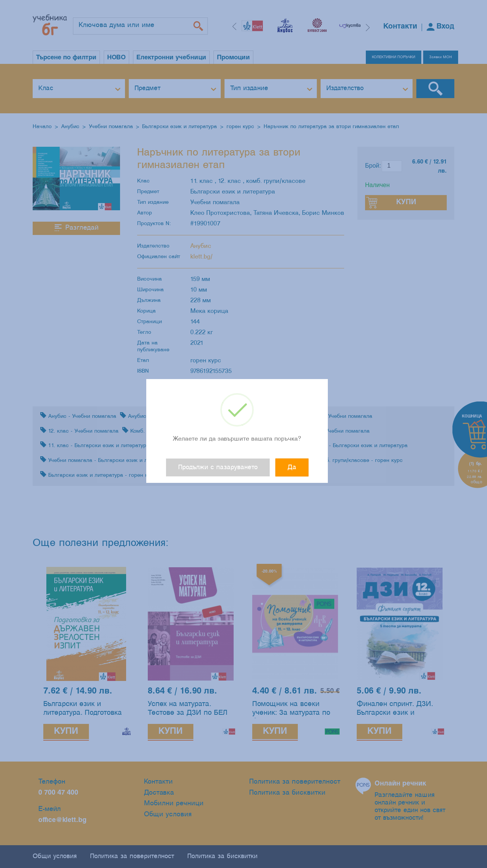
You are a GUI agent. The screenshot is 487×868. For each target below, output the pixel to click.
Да (292, 467)
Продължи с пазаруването (218, 467)
